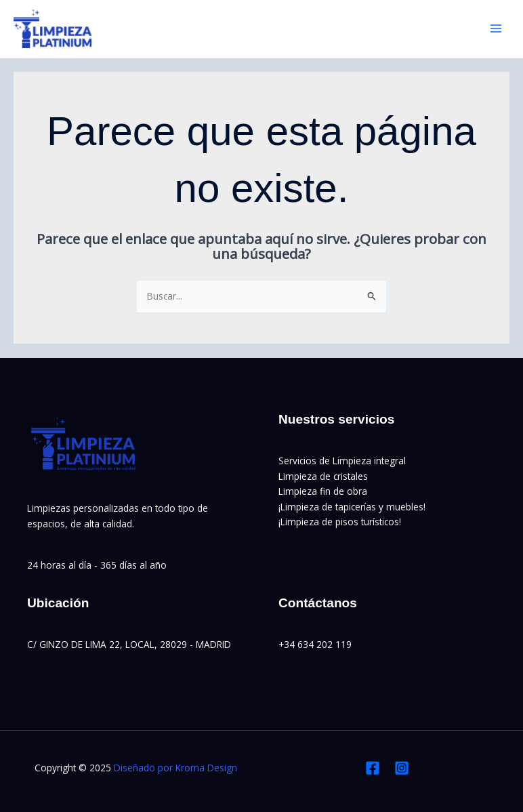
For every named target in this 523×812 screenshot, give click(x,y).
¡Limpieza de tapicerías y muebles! (352, 507)
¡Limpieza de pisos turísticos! (340, 522)
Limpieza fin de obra (323, 491)
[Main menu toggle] (496, 29)
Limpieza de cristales (323, 476)
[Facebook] (373, 768)
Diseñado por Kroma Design (175, 768)
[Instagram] (402, 768)
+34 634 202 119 (315, 644)
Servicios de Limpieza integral (342, 461)
